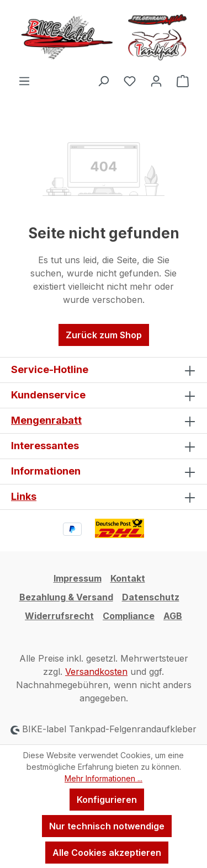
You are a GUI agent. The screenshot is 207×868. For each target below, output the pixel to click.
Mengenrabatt (46, 420)
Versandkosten (96, 672)
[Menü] (24, 81)
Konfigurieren (107, 800)
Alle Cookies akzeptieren (107, 853)
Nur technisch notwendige (107, 826)
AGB (173, 616)
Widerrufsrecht (59, 616)
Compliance (129, 616)
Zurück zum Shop (104, 335)
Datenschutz (151, 597)
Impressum (78, 578)
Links (24, 496)
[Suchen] (103, 81)
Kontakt (128, 578)
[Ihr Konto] (156, 81)
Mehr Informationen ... (104, 778)
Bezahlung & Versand (66, 597)
